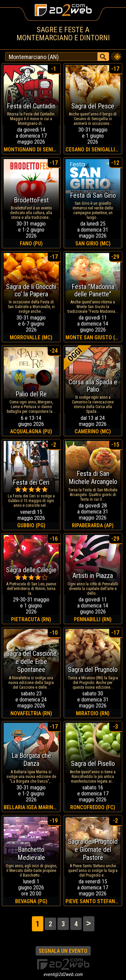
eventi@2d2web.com (63, 974)
